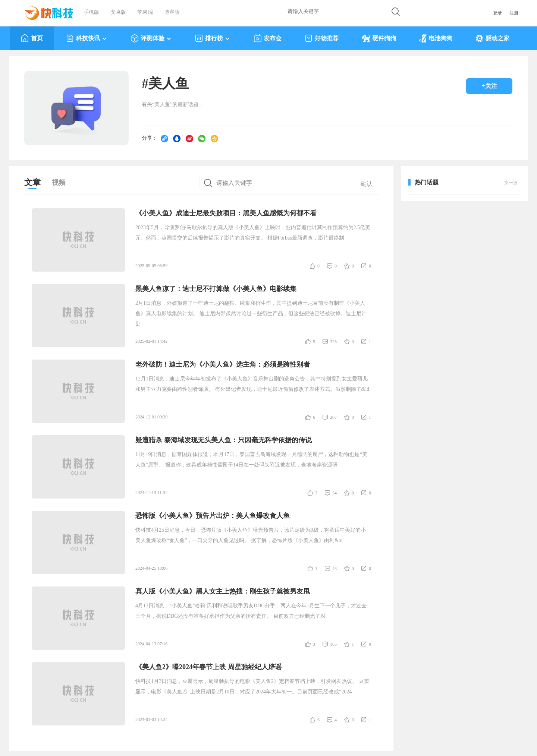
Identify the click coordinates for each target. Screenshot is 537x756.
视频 (59, 183)
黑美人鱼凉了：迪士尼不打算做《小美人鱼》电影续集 (216, 289)
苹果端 (145, 12)
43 (335, 569)
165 (333, 644)
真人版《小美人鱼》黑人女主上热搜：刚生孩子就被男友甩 (223, 591)
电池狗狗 (436, 38)
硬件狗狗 (379, 38)
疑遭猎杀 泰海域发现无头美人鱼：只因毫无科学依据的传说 (224, 440)
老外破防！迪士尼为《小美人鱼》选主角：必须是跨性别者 (223, 364)
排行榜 (213, 38)
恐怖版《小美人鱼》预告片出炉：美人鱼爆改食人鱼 (213, 516)
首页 (32, 38)
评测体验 (151, 38)
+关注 (489, 86)
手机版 (91, 12)
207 (333, 417)
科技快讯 (87, 38)
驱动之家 (492, 38)
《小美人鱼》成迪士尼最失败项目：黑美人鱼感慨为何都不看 (226, 213)
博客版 (172, 12)
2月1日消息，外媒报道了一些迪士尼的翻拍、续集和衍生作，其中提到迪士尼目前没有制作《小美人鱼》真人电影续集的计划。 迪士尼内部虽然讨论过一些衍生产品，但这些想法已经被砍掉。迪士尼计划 (251, 314)
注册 (514, 13)
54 (335, 493)
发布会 (268, 38)
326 (333, 342)
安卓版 (118, 12)
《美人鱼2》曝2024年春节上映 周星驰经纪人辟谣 (208, 667)
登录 (497, 13)
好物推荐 (322, 38)
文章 (32, 182)
